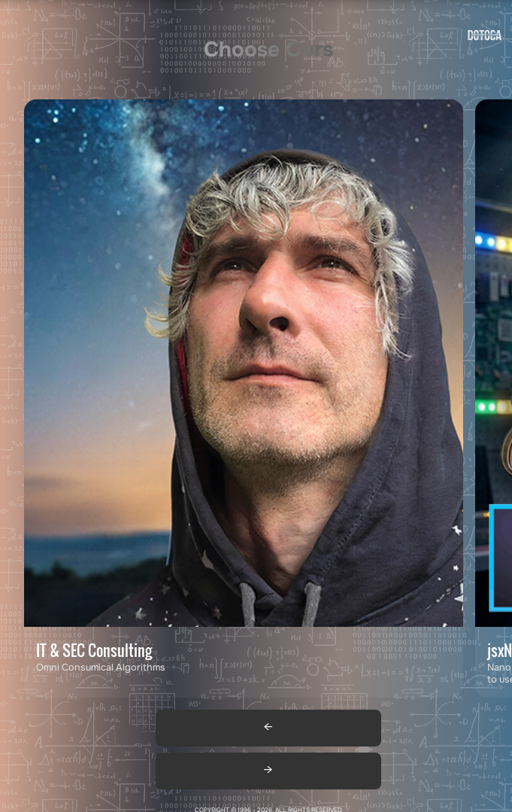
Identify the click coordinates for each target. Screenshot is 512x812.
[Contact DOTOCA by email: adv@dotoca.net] (244, 398)
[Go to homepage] (485, 38)
